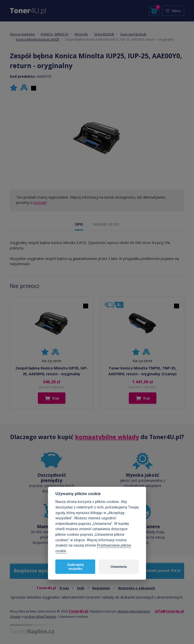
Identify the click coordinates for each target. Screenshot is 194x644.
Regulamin (101, 588)
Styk (81, 588)
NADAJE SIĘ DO (106, 224)
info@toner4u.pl (169, 611)
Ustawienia (119, 567)
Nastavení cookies (74, 616)
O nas (64, 588)
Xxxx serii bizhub (133, 34)
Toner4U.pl (78, 611)
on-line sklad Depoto (40, 616)
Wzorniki (81, 34)
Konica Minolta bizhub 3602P (38, 39)
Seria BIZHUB (104, 34)
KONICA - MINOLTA (55, 34)
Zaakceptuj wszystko (75, 567)
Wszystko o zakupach (137, 588)
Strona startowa (22, 34)
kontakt (40, 203)
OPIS (79, 224)
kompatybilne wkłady (107, 437)
